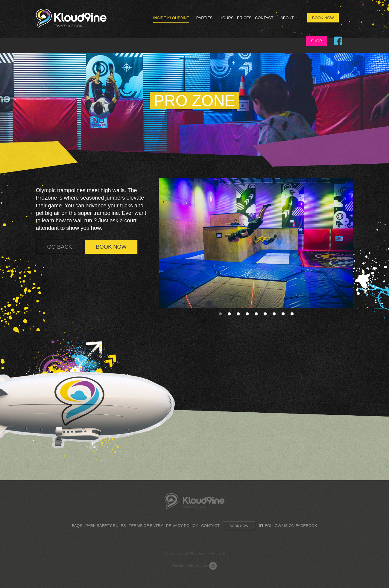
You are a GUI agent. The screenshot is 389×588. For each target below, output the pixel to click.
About (290, 18)
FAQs (77, 526)
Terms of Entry (146, 526)
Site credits (218, 553)
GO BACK (60, 247)
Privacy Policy (182, 526)
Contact (210, 526)
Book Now (323, 18)
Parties (204, 18)
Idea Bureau (198, 566)
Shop (316, 41)
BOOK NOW (111, 247)
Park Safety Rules (105, 526)
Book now (239, 526)
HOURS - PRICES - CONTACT (247, 18)
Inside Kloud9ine (171, 18)
